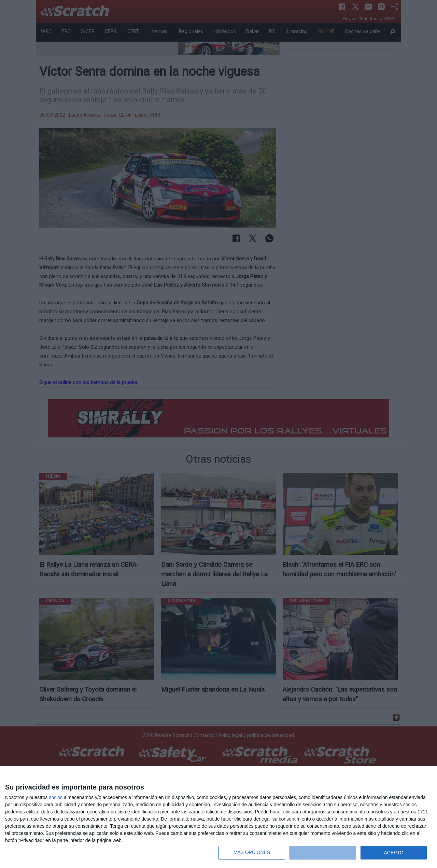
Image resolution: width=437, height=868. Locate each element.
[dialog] (218, 817)
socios (56, 797)
